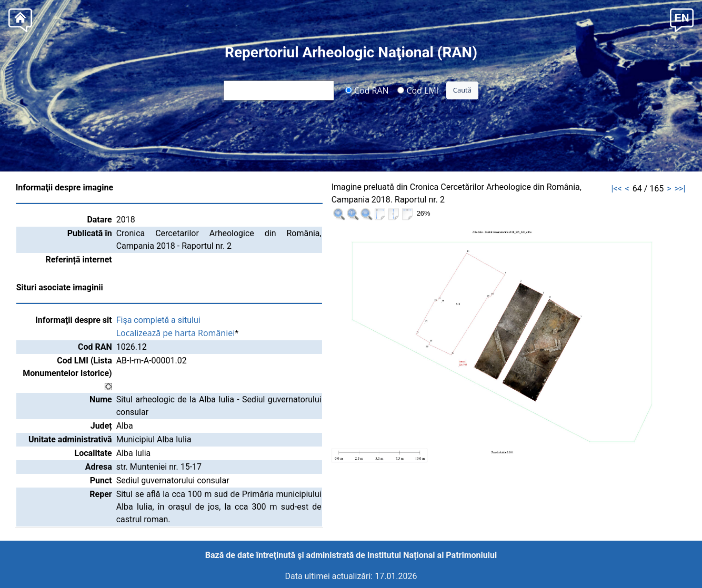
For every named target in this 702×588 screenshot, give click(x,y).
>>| (680, 189)
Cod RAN (367, 90)
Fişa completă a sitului (158, 320)
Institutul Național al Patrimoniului (432, 555)
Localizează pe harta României (176, 333)
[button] (682, 19)
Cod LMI (418, 90)
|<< (616, 189)
